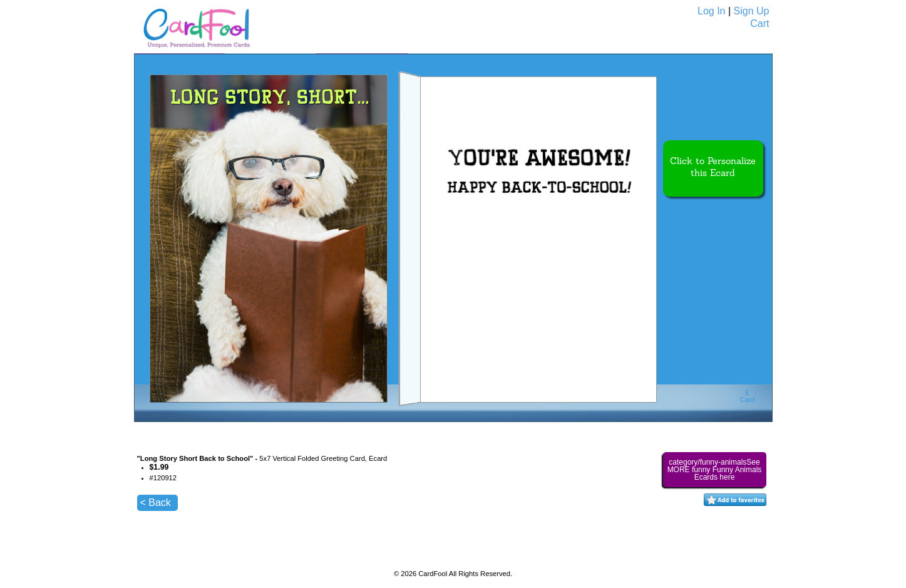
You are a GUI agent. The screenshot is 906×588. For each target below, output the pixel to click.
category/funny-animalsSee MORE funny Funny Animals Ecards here (715, 470)
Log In (711, 11)
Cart (759, 23)
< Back (156, 503)
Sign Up (752, 11)
